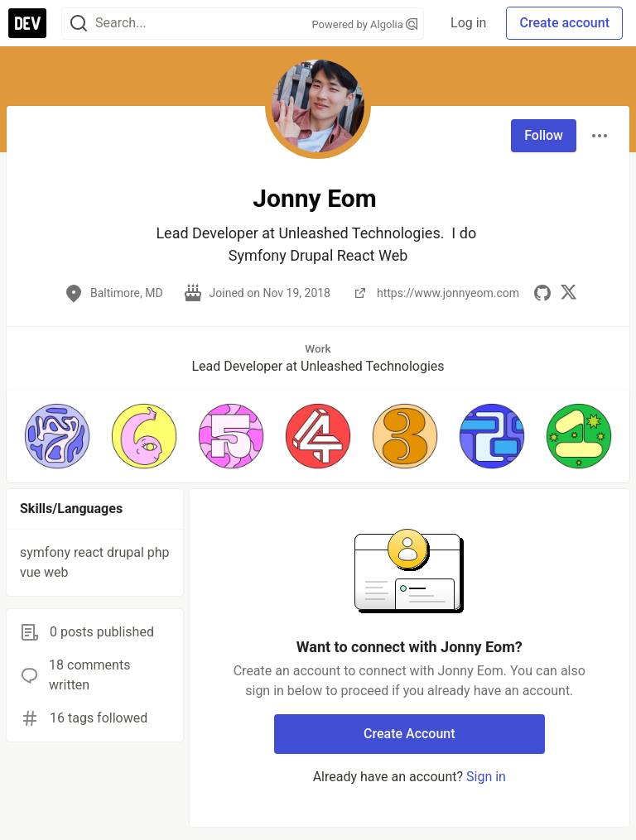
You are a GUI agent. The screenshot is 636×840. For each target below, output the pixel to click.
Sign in (486, 777)
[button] (57, 436)
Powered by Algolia (365, 24)
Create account (564, 23)
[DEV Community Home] (27, 23)
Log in (468, 23)
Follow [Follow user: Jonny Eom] (544, 135)
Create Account (410, 734)
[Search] (79, 24)
